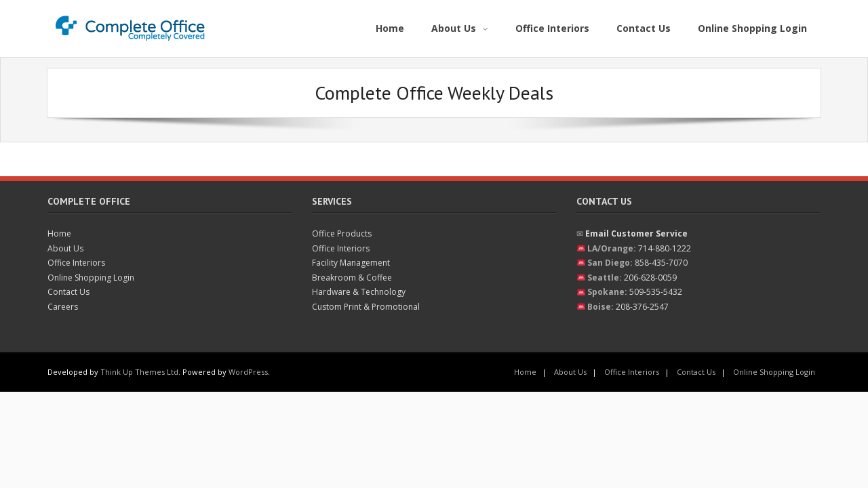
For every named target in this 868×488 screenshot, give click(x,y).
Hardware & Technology (359, 292)
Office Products (342, 233)
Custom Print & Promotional (366, 307)
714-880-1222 (665, 248)
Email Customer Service (636, 233)
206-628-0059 (650, 278)
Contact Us (68, 292)
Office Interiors (76, 263)
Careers (63, 307)
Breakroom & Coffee (352, 278)
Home (59, 233)
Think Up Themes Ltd (139, 372)
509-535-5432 (656, 292)
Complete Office (89, 201)
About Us (65, 248)
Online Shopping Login (91, 278)
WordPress (248, 372)
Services (332, 201)
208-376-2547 (642, 307)
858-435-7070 (661, 263)
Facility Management (351, 263)
